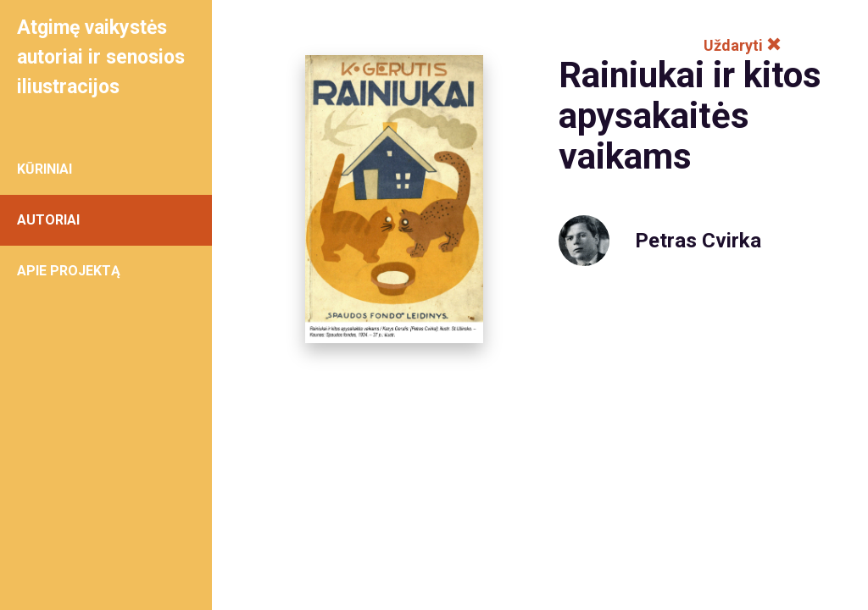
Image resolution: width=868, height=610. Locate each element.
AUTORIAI (48, 220)
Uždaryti (743, 45)
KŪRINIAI (45, 169)
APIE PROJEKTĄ (69, 271)
